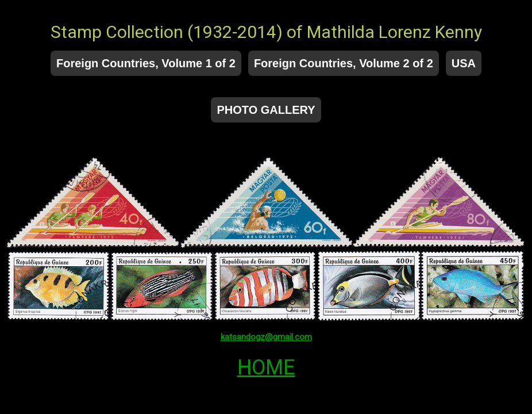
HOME (266, 367)
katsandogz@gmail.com (266, 337)
